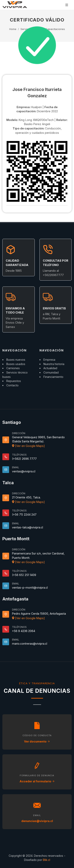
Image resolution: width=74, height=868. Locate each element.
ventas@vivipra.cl (24, 471)
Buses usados (16, 364)
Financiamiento (53, 377)
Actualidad (50, 368)
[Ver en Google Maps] (28, 446)
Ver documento (37, 741)
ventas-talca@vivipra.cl (28, 527)
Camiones (13, 368)
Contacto (12, 385)
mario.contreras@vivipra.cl (30, 644)
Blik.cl (46, 860)
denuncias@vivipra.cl (37, 821)
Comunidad (51, 372)
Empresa (49, 360)
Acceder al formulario (37, 781)
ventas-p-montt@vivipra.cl (30, 588)
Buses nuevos (16, 360)
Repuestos (14, 381)
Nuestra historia (54, 364)
